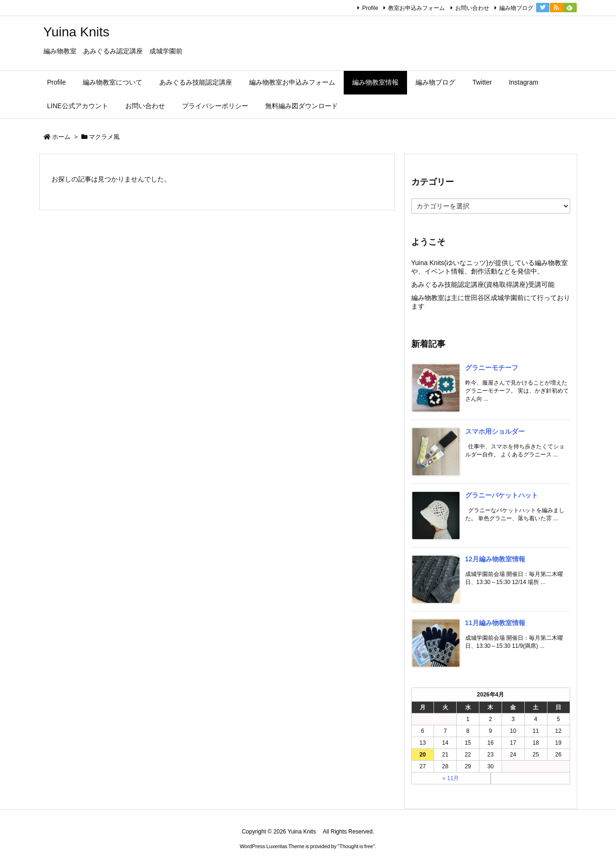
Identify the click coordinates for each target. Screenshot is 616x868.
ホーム (61, 137)
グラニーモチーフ (492, 368)
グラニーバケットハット (502, 495)
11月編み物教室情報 (495, 623)
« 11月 (451, 778)
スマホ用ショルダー (495, 431)
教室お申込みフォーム (416, 8)
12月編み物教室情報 (495, 559)
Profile (370, 8)
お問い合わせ (472, 8)
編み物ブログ (516, 8)
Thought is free (356, 846)
